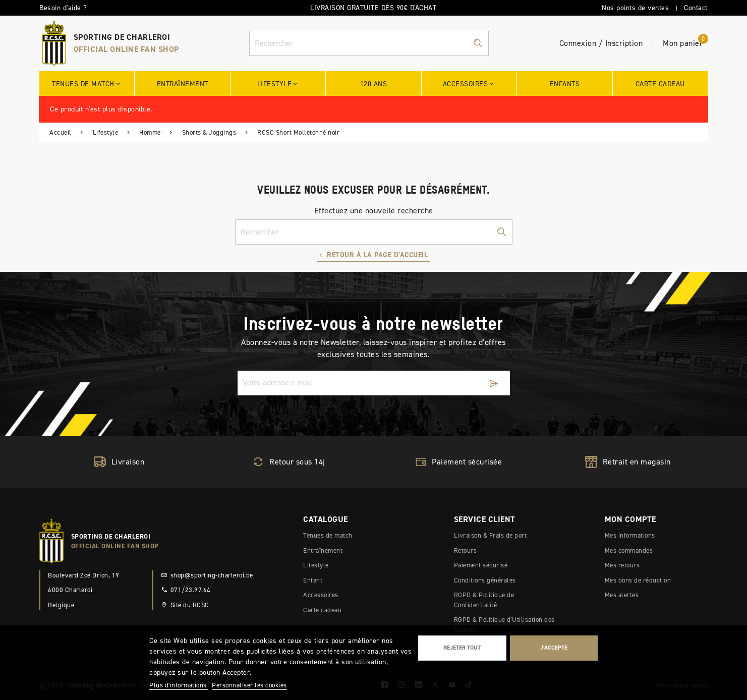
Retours (466, 550)
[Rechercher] (369, 43)
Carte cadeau (322, 610)
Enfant (313, 580)
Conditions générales (485, 580)
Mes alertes (622, 595)
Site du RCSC (185, 605)
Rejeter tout (462, 648)
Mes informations (630, 535)
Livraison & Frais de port (491, 535)
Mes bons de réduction (638, 580)
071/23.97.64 (186, 590)
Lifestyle (316, 565)
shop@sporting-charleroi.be (207, 575)
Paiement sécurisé (481, 565)
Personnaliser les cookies (249, 685)
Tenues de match (328, 535)
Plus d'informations (179, 685)
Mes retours (622, 565)
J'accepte (554, 648)
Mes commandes (629, 550)
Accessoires (321, 595)
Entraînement (323, 550)
